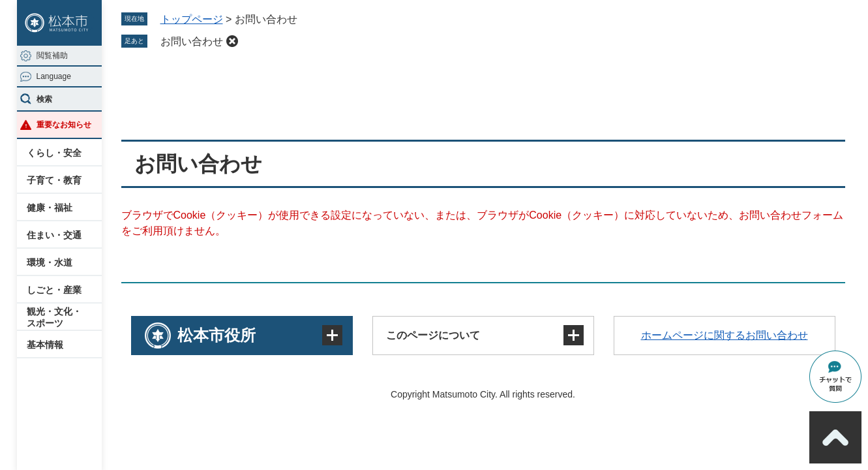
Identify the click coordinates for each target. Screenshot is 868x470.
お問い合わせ (192, 41)
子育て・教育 (54, 180)
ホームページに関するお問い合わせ (725, 335)
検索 (44, 99)
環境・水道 (50, 262)
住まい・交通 (54, 235)
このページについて (433, 335)
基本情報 (45, 345)
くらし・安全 (54, 153)
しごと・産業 (54, 290)
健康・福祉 (50, 208)
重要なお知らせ (64, 125)
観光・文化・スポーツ (54, 317)
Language (54, 76)
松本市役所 (217, 335)
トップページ (192, 19)
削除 (232, 41)
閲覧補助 (52, 55)
